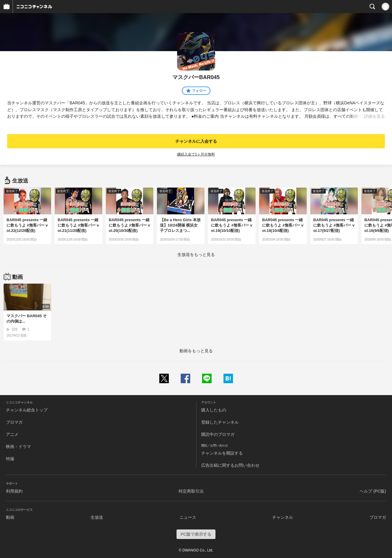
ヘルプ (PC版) (373, 491)
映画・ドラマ (18, 447)
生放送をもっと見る (196, 254)
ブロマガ (14, 422)
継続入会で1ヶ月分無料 (196, 154)
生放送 (97, 517)
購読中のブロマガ (218, 434)
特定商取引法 (191, 491)
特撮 (10, 459)
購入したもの (214, 410)
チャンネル (283, 517)
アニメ (12, 434)
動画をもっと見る (196, 351)
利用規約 (14, 491)
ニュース (188, 517)
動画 (10, 517)
